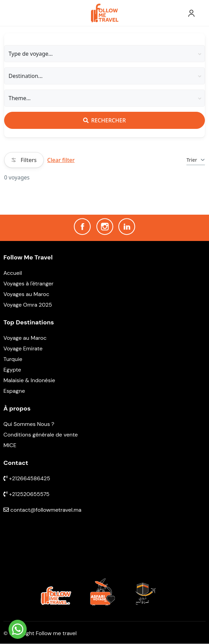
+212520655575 (27, 494)
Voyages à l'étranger (29, 284)
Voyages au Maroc (26, 294)
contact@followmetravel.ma (42, 510)
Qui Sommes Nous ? (29, 424)
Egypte (12, 370)
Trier (196, 160)
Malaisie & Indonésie (29, 380)
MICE (10, 445)
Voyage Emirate (23, 348)
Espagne (14, 391)
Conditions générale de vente (41, 435)
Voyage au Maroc (25, 338)
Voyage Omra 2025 (28, 305)
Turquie (13, 359)
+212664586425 (27, 478)
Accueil (13, 273)
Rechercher (104, 120)
